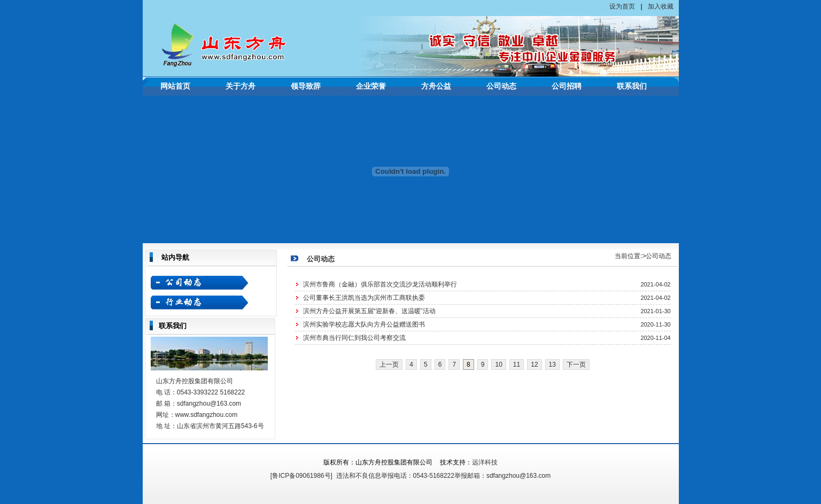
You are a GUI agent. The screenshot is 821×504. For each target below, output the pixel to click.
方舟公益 (436, 86)
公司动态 (501, 86)
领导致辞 (306, 86)
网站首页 (175, 86)
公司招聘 (567, 86)
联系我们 (632, 86)
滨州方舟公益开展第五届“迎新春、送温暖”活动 (369, 311)
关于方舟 (241, 86)
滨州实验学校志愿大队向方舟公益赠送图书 (364, 324)
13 (552, 365)
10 (498, 365)
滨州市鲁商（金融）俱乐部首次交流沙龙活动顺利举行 (380, 284)
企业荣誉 (371, 86)
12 (534, 365)
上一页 (389, 365)
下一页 (576, 365)
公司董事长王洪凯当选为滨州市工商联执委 (364, 298)
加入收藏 (661, 6)
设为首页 (622, 6)
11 (517, 365)
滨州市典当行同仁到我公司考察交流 (354, 338)
